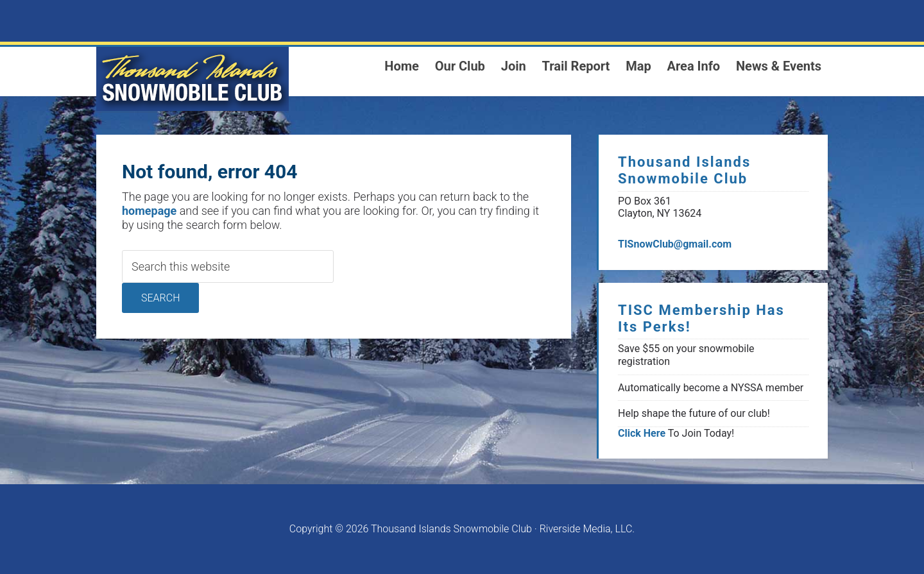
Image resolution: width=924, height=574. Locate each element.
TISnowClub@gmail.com (675, 244)
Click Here (642, 433)
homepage (149, 211)
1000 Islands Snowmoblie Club (193, 79)
